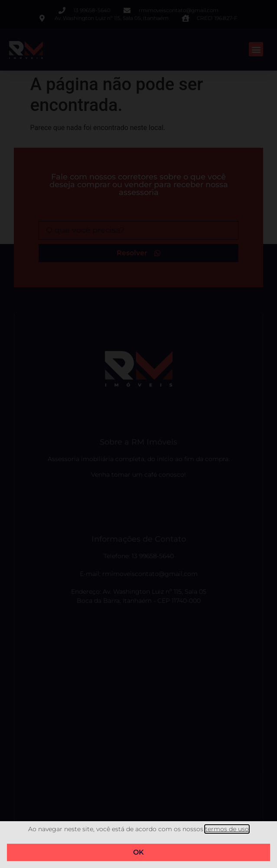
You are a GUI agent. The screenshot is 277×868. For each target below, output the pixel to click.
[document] (138, 434)
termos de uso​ (227, 829)
